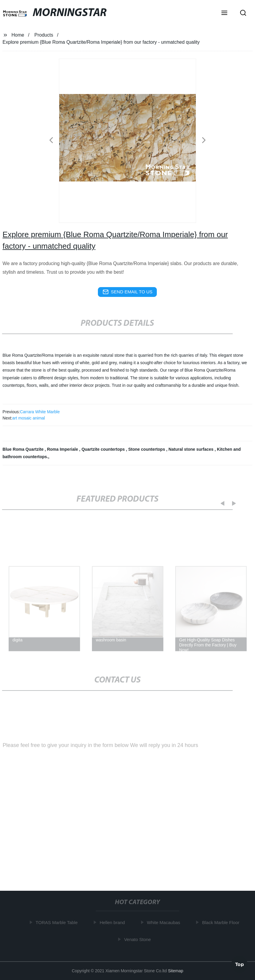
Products (44, 35)
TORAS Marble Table (58, 922)
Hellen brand (114, 922)
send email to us (128, 292)
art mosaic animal (29, 418)
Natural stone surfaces (191, 449)
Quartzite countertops (104, 449)
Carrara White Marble (40, 412)
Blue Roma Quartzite (24, 449)
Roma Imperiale (63, 449)
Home (18, 35)
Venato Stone (139, 939)
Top (240, 964)
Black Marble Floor (222, 922)
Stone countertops (147, 449)
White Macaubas (165, 922)
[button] (224, 13)
